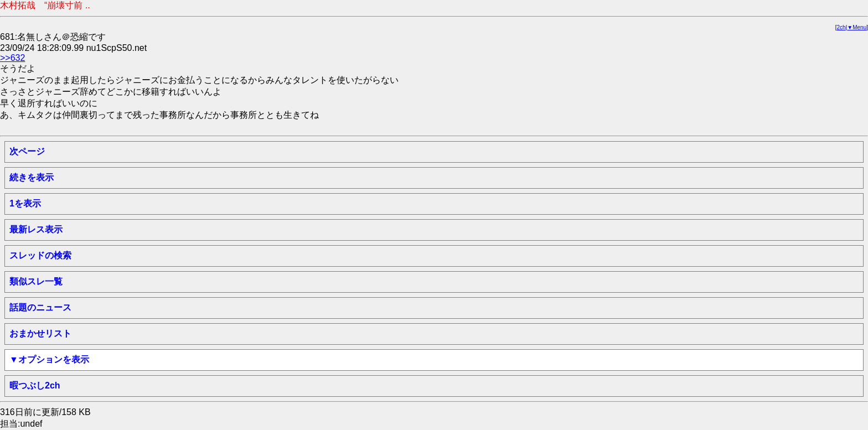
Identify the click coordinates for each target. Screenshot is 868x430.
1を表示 (25, 203)
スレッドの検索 (40, 255)
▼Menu (857, 27)
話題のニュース (40, 307)
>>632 (12, 58)
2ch (841, 27)
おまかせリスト (40, 333)
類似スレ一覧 (36, 281)
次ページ (27, 151)
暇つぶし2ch (35, 385)
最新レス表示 (36, 229)
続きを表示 (32, 177)
